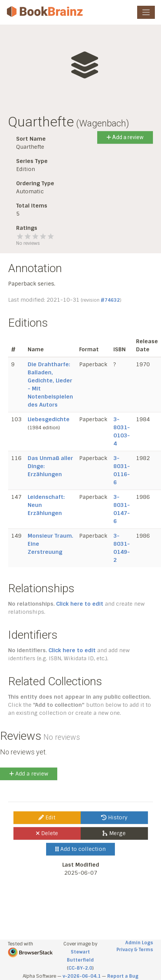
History (114, 817)
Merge (114, 833)
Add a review (125, 137)
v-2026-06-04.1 (82, 976)
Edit (47, 817)
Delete (47, 833)
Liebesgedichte (49, 419)
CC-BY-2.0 (80, 968)
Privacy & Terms (135, 950)
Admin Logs (139, 943)
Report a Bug (123, 976)
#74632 (110, 300)
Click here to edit (80, 604)
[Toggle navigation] (146, 12)
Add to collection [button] (80, 849)
